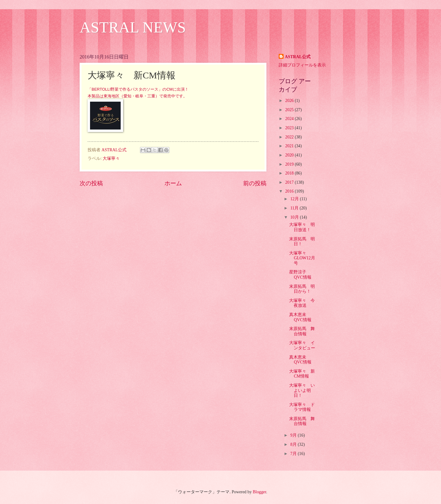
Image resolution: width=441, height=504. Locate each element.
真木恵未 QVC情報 (300, 317)
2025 (290, 110)
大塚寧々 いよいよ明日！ (302, 390)
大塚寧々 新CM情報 (302, 374)
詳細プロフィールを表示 (302, 65)
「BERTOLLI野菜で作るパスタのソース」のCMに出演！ (138, 89)
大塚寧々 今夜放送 (302, 303)
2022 (290, 137)
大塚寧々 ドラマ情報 (302, 407)
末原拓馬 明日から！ (302, 289)
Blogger (259, 492)
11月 (295, 208)
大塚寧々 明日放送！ (302, 227)
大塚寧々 (111, 158)
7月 (294, 454)
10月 (295, 217)
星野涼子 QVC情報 (300, 275)
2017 (290, 182)
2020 (290, 155)
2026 (290, 101)
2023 (290, 128)
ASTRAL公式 (298, 57)
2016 (290, 191)
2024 (290, 119)
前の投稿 (255, 183)
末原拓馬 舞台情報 (302, 331)
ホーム (173, 183)
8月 (294, 444)
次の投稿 (91, 183)
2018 (290, 173)
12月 (295, 199)
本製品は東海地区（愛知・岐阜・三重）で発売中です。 (137, 96)
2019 (290, 164)
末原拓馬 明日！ (302, 242)
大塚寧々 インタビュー (302, 345)
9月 (294, 435)
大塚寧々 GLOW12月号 (302, 258)
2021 (290, 146)
